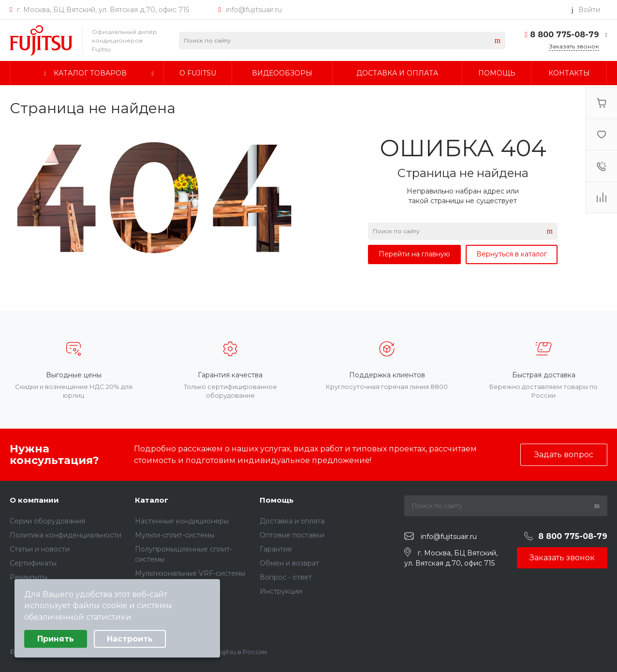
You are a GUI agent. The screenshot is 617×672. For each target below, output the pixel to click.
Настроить (130, 639)
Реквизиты (29, 577)
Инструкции (281, 591)
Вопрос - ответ (286, 577)
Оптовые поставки (292, 535)
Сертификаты (33, 563)
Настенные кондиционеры (182, 521)
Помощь (277, 500)
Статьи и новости (40, 549)
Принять (56, 639)
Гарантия (276, 549)
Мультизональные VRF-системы (190, 573)
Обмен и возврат (289, 563)
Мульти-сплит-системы (175, 535)
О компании (34, 500)
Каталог (152, 500)
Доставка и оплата (292, 521)
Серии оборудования (47, 521)
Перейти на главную (414, 254)
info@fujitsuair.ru (254, 10)
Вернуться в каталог (512, 254)
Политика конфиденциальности (66, 535)
